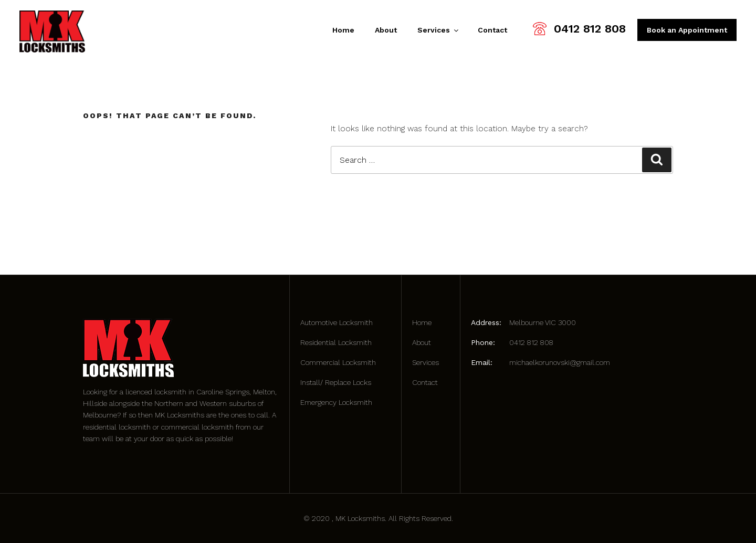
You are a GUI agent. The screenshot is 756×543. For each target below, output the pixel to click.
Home (343, 30)
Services (437, 30)
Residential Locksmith (336, 342)
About (386, 30)
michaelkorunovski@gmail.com (560, 362)
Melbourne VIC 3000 (543, 322)
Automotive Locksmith (337, 322)
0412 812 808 (590, 29)
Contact (492, 30)
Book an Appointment (687, 30)
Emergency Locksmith (336, 402)
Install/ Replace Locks (336, 382)
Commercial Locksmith (338, 362)
